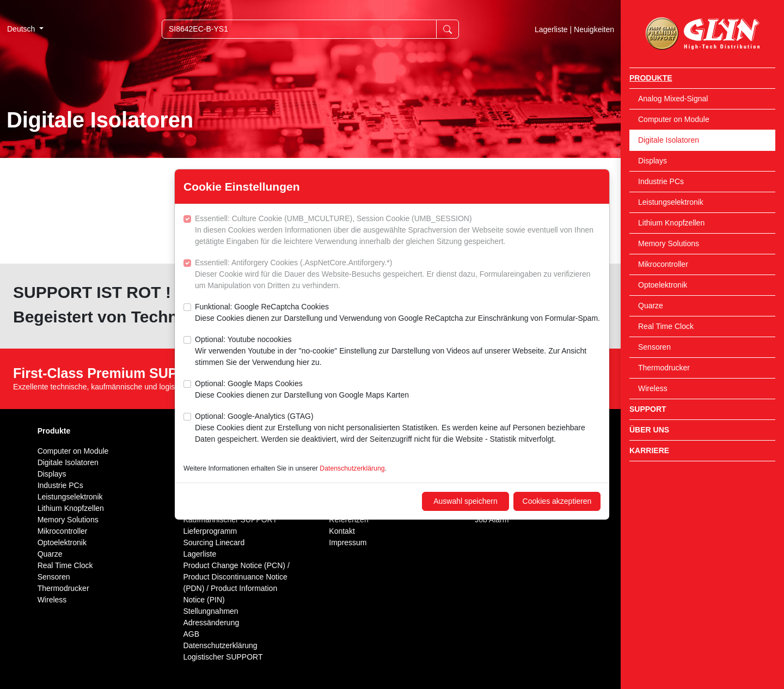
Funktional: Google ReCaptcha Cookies (397, 313)
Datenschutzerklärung (352, 468)
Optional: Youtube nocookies (398, 352)
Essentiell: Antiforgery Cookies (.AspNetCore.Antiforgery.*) (398, 275)
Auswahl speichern (465, 501)
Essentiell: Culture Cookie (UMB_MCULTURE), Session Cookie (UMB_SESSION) (398, 231)
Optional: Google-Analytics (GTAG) (398, 428)
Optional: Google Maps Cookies (302, 390)
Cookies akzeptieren (557, 501)
